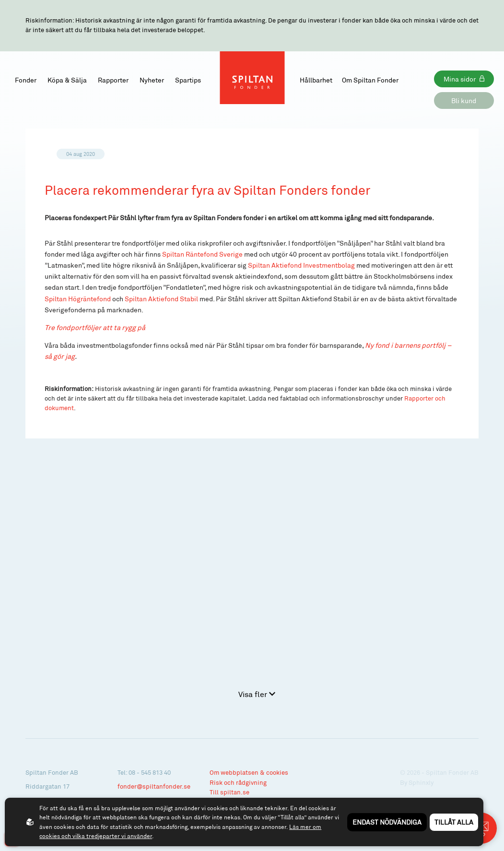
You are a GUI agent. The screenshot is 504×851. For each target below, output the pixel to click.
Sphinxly (421, 782)
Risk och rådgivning (238, 782)
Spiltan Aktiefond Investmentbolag (301, 265)
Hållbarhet (316, 80)
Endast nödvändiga (387, 822)
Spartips (188, 80)
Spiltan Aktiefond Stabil (161, 299)
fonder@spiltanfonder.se (154, 786)
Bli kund (464, 100)
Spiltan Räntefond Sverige (202, 254)
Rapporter (113, 80)
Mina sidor (460, 79)
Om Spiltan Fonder (370, 80)
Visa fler (257, 694)
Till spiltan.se (229, 792)
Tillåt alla (454, 822)
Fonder (26, 80)
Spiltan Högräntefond (78, 299)
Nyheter (152, 80)
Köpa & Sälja (67, 80)
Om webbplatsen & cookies (249, 772)
